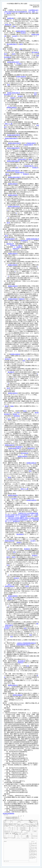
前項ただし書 (24, 489)
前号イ (10, 585)
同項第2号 (26, 174)
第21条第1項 (21, 661)
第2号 (31, 159)
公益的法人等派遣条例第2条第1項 (26, 643)
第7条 (6, 236)
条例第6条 (17, 416)
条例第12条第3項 (13, 184)
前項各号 (16, 578)
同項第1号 (35, 167)
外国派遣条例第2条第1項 (23, 645)
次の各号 (15, 36)
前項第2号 (27, 549)
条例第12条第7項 (9, 445)
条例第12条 (10, 18)
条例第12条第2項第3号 (14, 143)
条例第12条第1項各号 (13, 62)
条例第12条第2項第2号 (14, 135)
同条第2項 (16, 249)
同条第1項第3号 (31, 143)
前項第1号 (8, 359)
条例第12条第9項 (22, 456)
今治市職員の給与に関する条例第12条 (21, 12)
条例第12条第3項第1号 (33, 239)
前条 (21, 49)
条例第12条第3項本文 (14, 206)
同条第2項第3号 (28, 145)
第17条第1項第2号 (12, 44)
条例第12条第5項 (13, 393)
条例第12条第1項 (21, 31)
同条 (14, 26)
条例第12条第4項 (13, 254)
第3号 (21, 44)
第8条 (6, 239)
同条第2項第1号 (22, 159)
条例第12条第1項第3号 (13, 148)
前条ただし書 (8, 124)
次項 (35, 95)
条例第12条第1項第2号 (14, 177)
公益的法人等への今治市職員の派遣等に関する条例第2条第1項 (22, 515)
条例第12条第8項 (13, 495)
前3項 (27, 586)
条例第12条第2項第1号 (14, 93)
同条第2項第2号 (29, 166)
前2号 (8, 223)
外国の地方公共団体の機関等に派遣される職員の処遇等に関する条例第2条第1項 (22, 520)
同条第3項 (22, 299)
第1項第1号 (11, 372)
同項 (18, 413)
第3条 (9, 419)
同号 (29, 359)
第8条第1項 (10, 244)
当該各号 (13, 98)
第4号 (14, 557)
